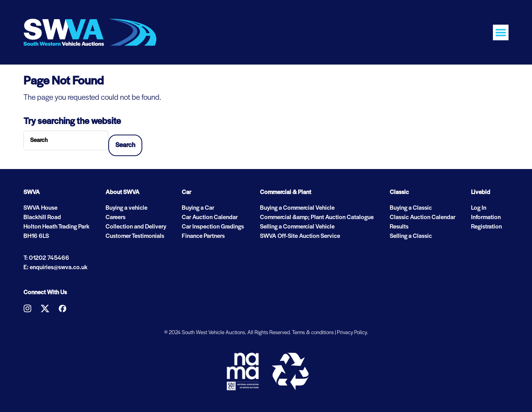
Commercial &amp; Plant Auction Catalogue (317, 218)
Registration (486, 227)
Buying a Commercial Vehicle (297, 208)
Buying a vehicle (126, 208)
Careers (116, 218)
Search (125, 145)
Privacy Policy (352, 333)
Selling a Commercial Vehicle (297, 227)
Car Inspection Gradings (213, 227)
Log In (479, 208)
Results (399, 227)
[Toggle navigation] (501, 32)
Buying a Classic (411, 208)
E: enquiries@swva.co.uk (56, 268)
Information (486, 218)
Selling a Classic (411, 236)
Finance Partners (203, 236)
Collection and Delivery (136, 227)
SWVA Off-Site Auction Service (300, 236)
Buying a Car (198, 208)
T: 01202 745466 (46, 258)
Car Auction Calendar (210, 218)
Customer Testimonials (135, 236)
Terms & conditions (313, 333)
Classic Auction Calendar (423, 218)
